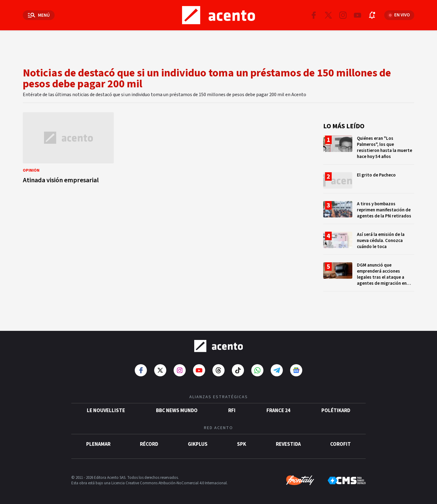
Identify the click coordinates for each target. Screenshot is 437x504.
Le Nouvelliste (106, 411)
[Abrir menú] (39, 15)
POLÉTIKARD (336, 411)
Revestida (288, 444)
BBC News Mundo (177, 411)
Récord (149, 444)
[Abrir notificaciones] (372, 15)
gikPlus (198, 444)
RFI (232, 411)
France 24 (278, 411)
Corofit (340, 444)
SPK (242, 444)
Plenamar (98, 444)
